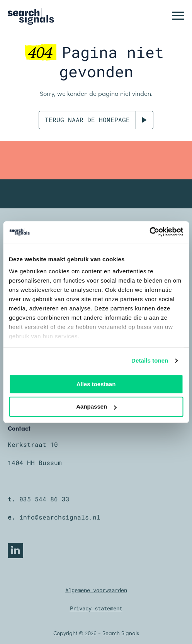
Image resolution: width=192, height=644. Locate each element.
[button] (178, 15)
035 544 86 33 (44, 499)
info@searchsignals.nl (60, 517)
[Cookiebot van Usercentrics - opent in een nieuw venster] (149, 232)
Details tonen (150, 360)
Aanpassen (96, 407)
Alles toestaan (96, 384)
